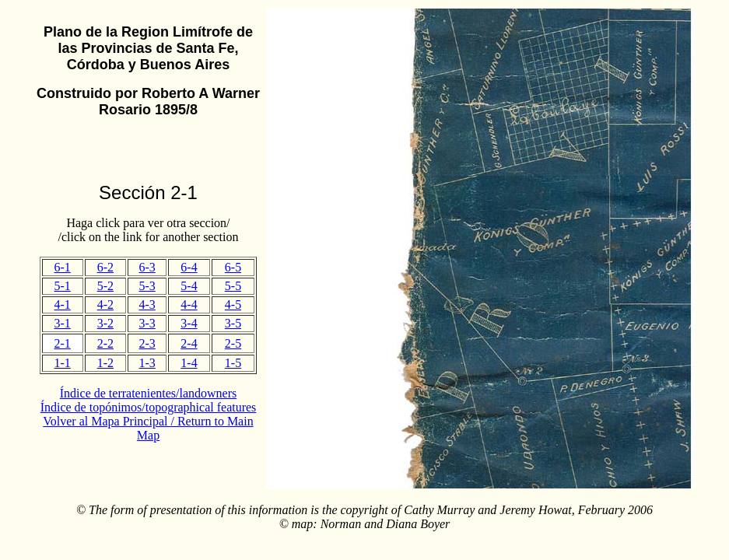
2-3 (147, 343)
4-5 (233, 304)
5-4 (189, 286)
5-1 (63, 286)
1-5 (233, 363)
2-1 (63, 343)
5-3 (147, 286)
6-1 (63, 267)
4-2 (105, 304)
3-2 (105, 323)
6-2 (105, 267)
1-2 (105, 363)
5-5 (233, 286)
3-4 (189, 323)
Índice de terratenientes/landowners (148, 393)
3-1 (63, 323)
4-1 (63, 304)
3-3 (147, 323)
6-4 (189, 267)
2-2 (105, 343)
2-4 (189, 343)
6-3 (147, 267)
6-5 (233, 267)
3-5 (233, 323)
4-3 (147, 304)
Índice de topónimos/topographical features (149, 407)
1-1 (63, 363)
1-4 (189, 363)
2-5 (233, 343)
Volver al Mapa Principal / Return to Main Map (148, 428)
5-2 (105, 286)
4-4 (189, 304)
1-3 (147, 363)
